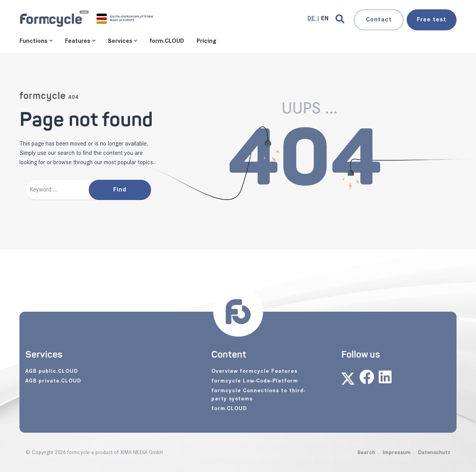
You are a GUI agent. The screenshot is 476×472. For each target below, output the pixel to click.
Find (120, 190)
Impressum (397, 452)
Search (366, 452)
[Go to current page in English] (325, 18)
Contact (379, 20)
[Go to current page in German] (312, 18)
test (432, 20)
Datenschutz (434, 452)
